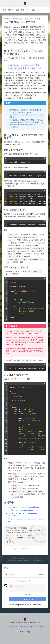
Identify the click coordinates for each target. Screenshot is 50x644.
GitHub (19, 549)
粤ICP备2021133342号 (37, 627)
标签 (23, 10)
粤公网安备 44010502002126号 (19, 627)
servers (8, 549)
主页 (4, 10)
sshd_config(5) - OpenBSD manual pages (24, 507)
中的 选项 (23, 65)
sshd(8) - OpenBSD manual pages (21, 510)
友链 (34, 10)
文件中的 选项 (24, 68)
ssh (27, 549)
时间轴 (11, 10)
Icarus (38, 622)
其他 (21, 19)
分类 (17, 10)
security (13, 549)
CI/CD (24, 549)
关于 (28, 10)
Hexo (33, 622)
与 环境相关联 (32, 463)
